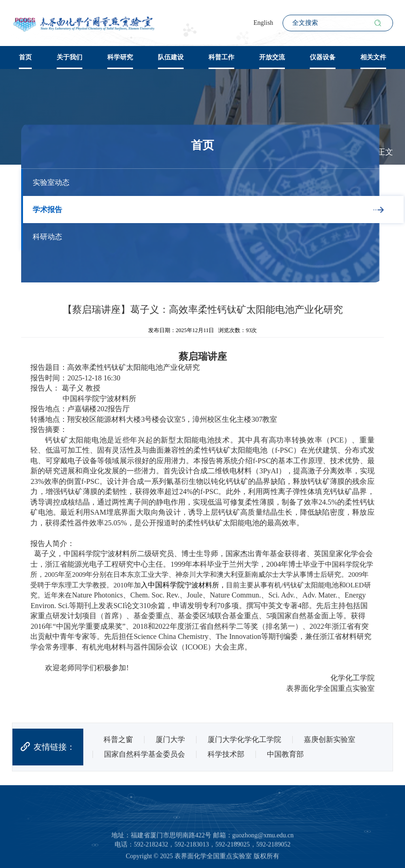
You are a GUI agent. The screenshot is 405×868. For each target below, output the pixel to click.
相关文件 (373, 57)
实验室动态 (51, 182)
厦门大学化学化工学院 (244, 740)
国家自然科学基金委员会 (145, 754)
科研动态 (47, 237)
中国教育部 (285, 754)
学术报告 (47, 210)
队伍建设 (171, 57)
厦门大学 (170, 740)
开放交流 (272, 57)
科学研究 (120, 57)
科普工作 (221, 57)
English (263, 23)
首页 (25, 57)
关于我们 (69, 57)
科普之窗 (118, 740)
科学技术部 (226, 754)
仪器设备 (323, 57)
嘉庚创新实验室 (330, 740)
